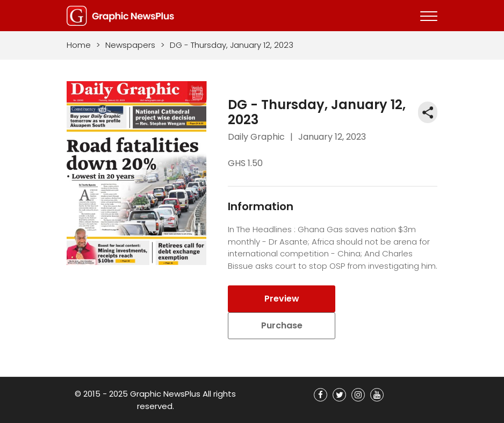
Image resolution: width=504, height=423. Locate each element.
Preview (282, 299)
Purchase (282, 325)
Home (79, 45)
